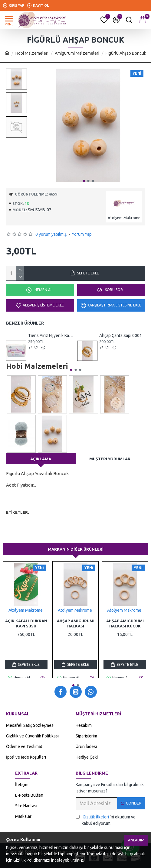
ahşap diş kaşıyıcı (117, 521)
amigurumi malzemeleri (29, 521)
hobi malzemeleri (49, 512)
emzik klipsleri (20, 528)
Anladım (136, 840)
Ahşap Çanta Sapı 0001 (121, 335)
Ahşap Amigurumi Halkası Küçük (125, 623)
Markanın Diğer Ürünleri (76, 549)
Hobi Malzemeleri (32, 53)
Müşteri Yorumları (110, 459)
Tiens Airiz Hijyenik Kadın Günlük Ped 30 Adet (51, 335)
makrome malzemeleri (76, 521)
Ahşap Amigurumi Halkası (76, 623)
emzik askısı (107, 512)
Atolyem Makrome (26, 610)
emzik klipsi (80, 512)
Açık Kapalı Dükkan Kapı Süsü (26, 623)
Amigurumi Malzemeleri (77, 53)
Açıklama (41, 459)
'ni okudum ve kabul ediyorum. (106, 820)
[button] (84, 181)
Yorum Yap (82, 234)
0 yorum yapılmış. (51, 234)
